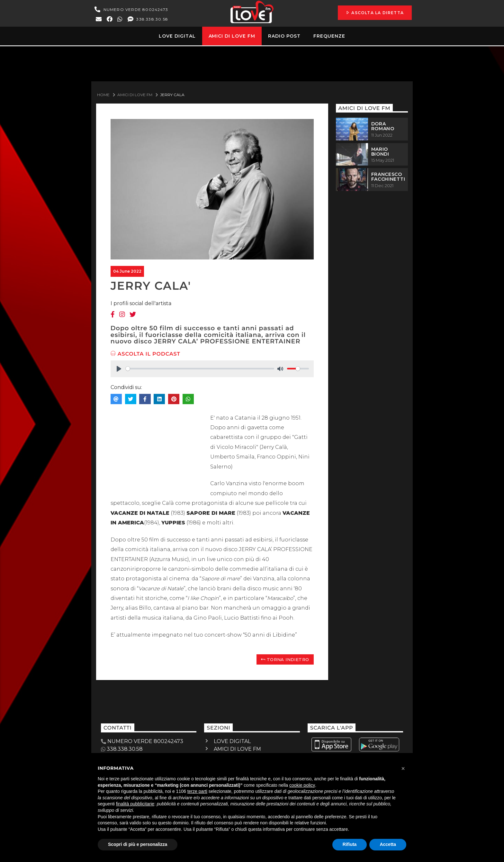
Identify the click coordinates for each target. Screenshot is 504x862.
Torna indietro (285, 660)
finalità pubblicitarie (135, 804)
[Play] (119, 369)
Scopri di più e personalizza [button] (138, 844)
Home (103, 95)
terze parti (197, 791)
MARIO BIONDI (380, 152)
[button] (403, 768)
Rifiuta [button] (350, 844)
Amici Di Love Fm (135, 95)
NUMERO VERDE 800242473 (131, 9)
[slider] (200, 369)
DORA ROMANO (383, 126)
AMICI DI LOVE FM (237, 749)
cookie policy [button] (302, 785)
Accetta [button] (388, 844)
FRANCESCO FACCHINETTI (388, 177)
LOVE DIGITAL (232, 741)
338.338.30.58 (147, 19)
